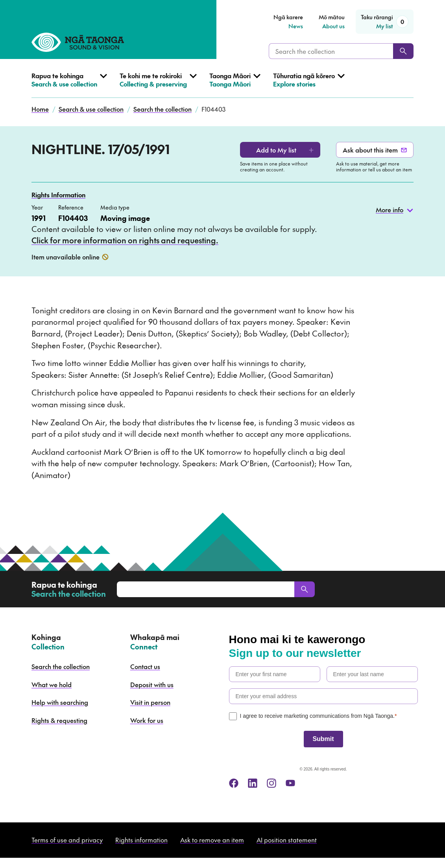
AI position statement (287, 840)
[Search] (403, 51)
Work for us (147, 720)
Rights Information (58, 195)
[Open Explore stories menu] (309, 85)
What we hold (52, 684)
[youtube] (290, 783)
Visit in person (150, 702)
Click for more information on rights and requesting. (125, 240)
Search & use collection (91, 109)
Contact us (145, 666)
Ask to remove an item (212, 840)
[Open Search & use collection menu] (69, 85)
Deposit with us (152, 684)
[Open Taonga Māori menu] (235, 85)
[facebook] (234, 783)
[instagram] (271, 783)
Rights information (141, 840)
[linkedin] (253, 783)
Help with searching (60, 702)
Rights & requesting (59, 720)
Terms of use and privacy (67, 840)
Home (40, 109)
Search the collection (162, 109)
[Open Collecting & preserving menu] (158, 85)
